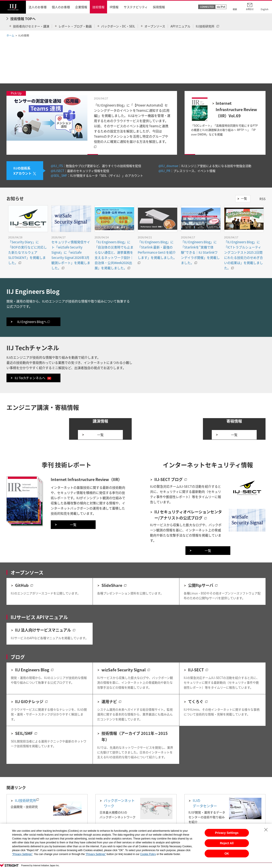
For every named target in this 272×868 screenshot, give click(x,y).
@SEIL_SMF (59, 175)
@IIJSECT (57, 171)
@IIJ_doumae (168, 166)
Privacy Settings (227, 833)
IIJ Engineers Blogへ (34, 322)
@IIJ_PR (164, 171)
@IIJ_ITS (57, 166)
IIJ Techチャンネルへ (33, 378)
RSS (263, 199)
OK (227, 854)
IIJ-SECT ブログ (168, 494)
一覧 (244, 198)
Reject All (227, 843)
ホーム (10, 35)
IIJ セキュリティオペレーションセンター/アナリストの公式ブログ (188, 530)
